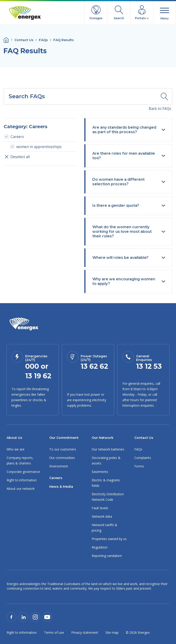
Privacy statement (85, 632)
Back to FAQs (160, 109)
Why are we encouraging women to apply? (129, 281)
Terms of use (54, 632)
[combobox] (80, 96)
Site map (112, 632)
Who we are (16, 449)
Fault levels (100, 508)
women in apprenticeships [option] (39, 147)
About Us (14, 438)
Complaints (143, 458)
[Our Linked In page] (23, 617)
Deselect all (17, 157)
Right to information (22, 480)
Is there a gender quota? (129, 205)
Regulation (100, 547)
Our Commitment (64, 438)
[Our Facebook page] (11, 617)
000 (32, 366)
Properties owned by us (109, 539)
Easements (100, 472)
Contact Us (24, 40)
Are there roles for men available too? (129, 156)
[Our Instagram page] (35, 617)
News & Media (61, 487)
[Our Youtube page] (47, 617)
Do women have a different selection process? (129, 182)
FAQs (43, 40)
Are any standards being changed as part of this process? (129, 130)
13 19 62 (38, 376)
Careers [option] (17, 137)
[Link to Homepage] (24, 324)
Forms (139, 466)
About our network (21, 489)
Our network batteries (108, 449)
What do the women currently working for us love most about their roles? (129, 232)
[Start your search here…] (80, 96)
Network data (102, 516)
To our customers (63, 449)
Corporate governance (23, 472)
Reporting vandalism (107, 556)
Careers (56, 478)
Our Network (103, 438)
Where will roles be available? (129, 258)
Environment (59, 466)
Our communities (62, 458)
